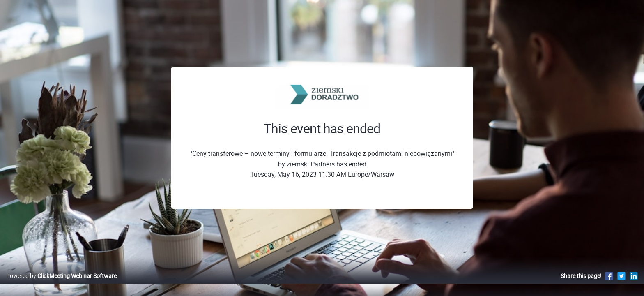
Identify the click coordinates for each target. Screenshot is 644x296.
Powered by (61, 284)
